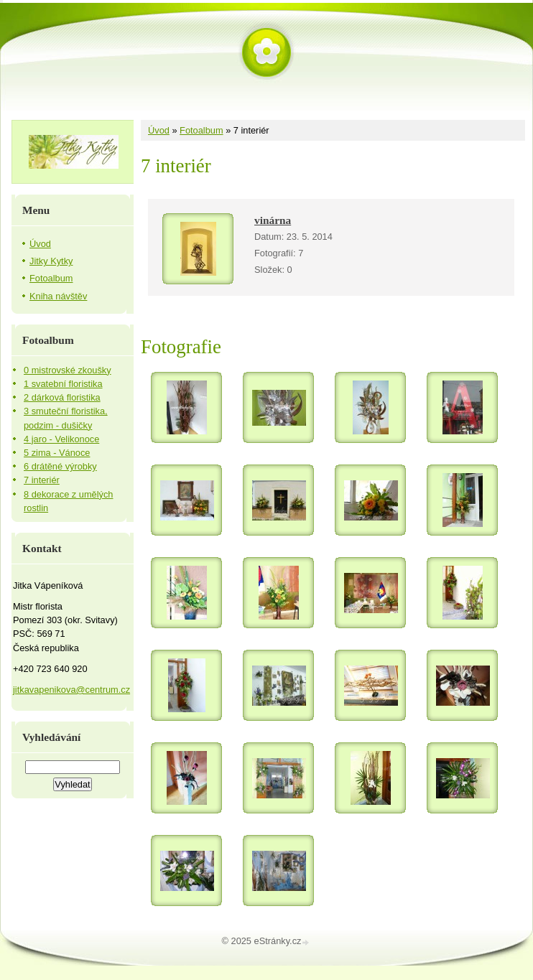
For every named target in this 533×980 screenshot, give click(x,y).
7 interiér (42, 480)
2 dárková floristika (62, 397)
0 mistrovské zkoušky (68, 370)
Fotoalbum (201, 130)
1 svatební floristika (63, 384)
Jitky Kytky (51, 261)
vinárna (273, 220)
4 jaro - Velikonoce (61, 439)
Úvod (159, 130)
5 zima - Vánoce (57, 453)
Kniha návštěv (58, 296)
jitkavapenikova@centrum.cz (71, 690)
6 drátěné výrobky (60, 466)
